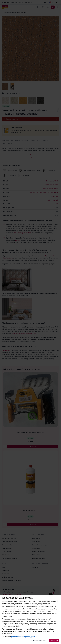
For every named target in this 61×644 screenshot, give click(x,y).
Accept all (54, 640)
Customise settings (39, 640)
